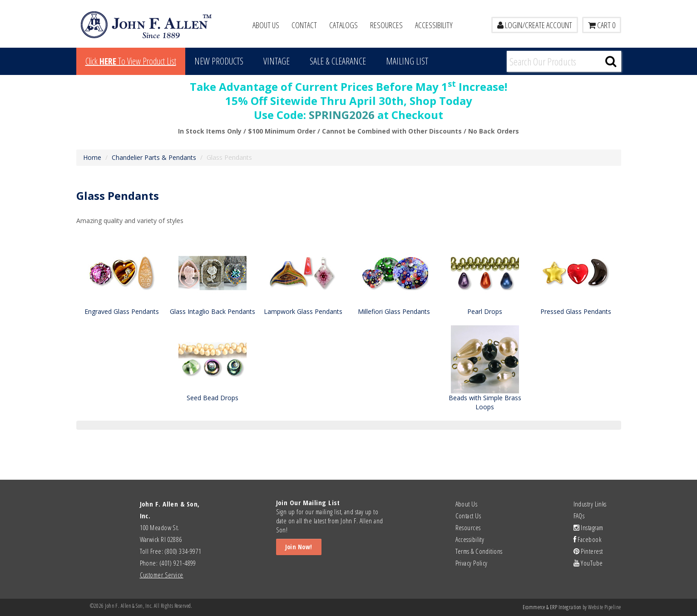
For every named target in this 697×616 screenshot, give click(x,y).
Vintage (277, 61)
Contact (304, 25)
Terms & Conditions (479, 551)
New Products (219, 61)
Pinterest (588, 551)
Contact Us (468, 516)
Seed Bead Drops (213, 398)
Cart (602, 25)
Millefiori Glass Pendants (394, 311)
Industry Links (590, 504)
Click (131, 61)
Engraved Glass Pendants (122, 311)
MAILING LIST (407, 61)
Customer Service (162, 575)
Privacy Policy (472, 563)
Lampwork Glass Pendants (303, 311)
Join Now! (299, 547)
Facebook (588, 539)
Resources (386, 25)
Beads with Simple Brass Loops (485, 402)
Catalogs (344, 25)
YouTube (588, 563)
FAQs (579, 516)
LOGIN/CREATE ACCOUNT (535, 25)
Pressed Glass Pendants (576, 311)
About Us (266, 25)
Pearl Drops (485, 311)
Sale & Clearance (338, 61)
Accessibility (434, 25)
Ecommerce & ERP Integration (552, 607)
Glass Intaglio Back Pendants (213, 311)
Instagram (588, 527)
